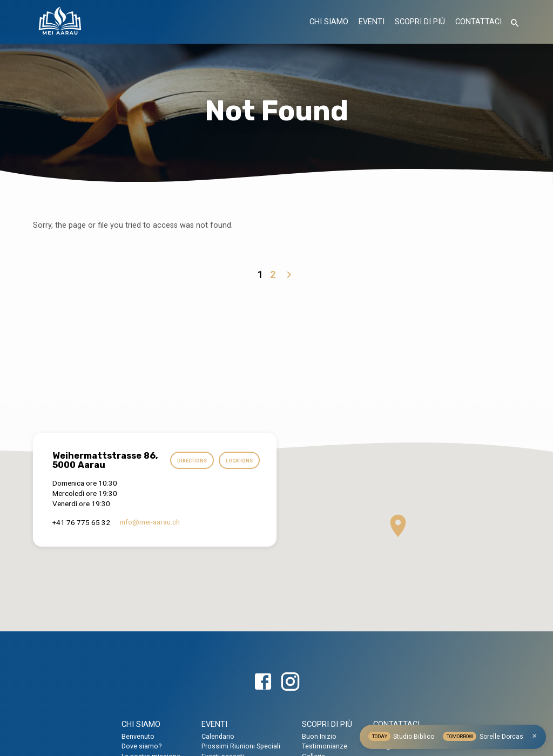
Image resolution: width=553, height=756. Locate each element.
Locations (238, 480)
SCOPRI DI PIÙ (420, 22)
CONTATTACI (478, 22)
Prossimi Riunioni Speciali (241, 746)
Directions (237, 459)
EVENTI (372, 22)
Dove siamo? (141, 746)
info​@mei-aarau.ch (150, 540)
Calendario (218, 736)
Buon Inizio (319, 736)
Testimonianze (325, 746)
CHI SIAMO (329, 22)
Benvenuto (138, 736)
